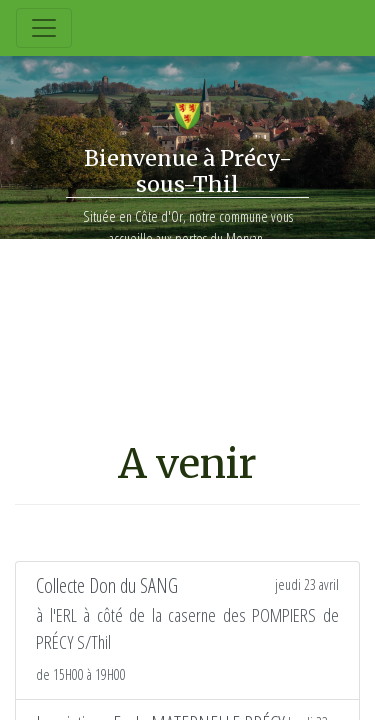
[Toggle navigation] (44, 28)
